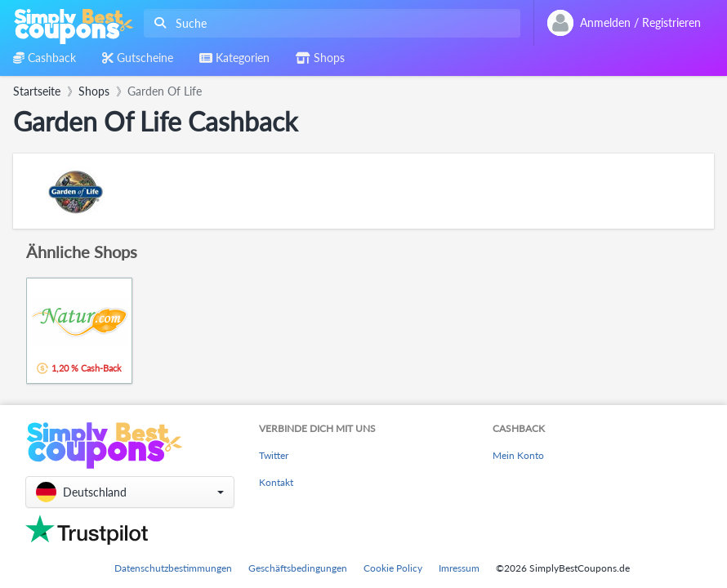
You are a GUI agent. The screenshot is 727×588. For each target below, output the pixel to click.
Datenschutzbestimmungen (173, 568)
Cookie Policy (393, 568)
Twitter (274, 455)
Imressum (459, 568)
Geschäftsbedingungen (298, 568)
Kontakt (276, 482)
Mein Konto (518, 455)
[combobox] (329, 23)
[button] (130, 492)
